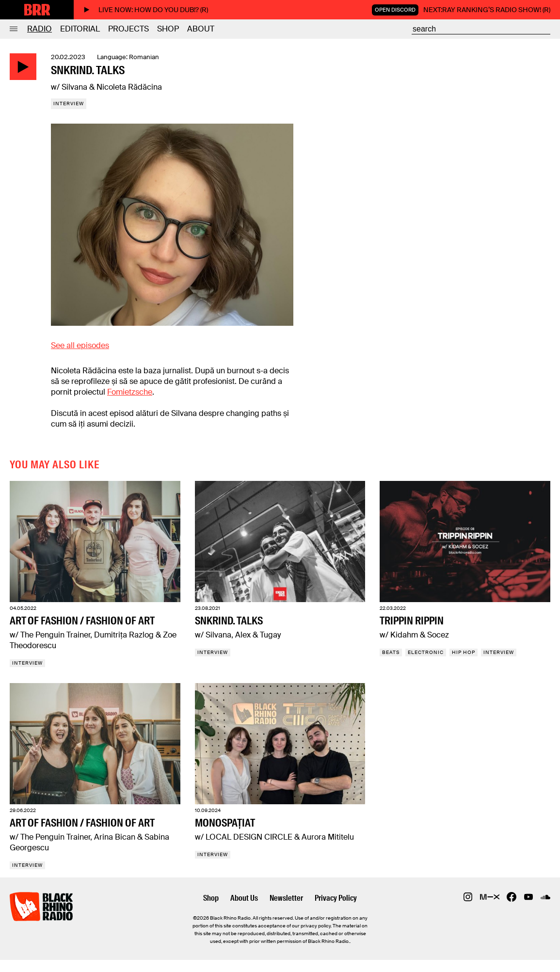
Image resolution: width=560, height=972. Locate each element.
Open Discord (395, 10)
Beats (391, 652)
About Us (244, 898)
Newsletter (286, 898)
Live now (146, 10)
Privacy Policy (336, 898)
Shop (168, 29)
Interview (69, 104)
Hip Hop (464, 652)
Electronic (426, 652)
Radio (40, 29)
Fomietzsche (130, 392)
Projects (128, 29)
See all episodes (80, 345)
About (201, 29)
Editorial (80, 29)
